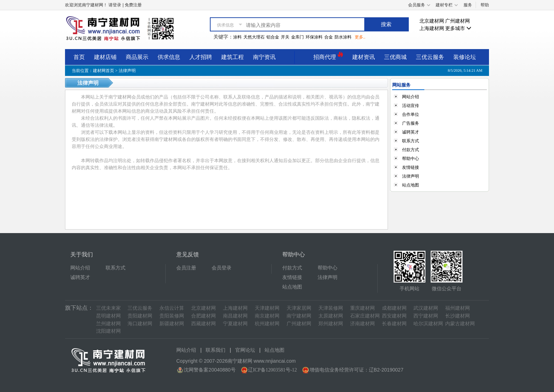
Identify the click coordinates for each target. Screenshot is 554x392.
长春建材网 (394, 324)
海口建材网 (140, 324)
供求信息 (169, 57)
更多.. (360, 37)
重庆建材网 (363, 308)
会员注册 (186, 268)
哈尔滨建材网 (428, 324)
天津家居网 (299, 308)
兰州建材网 (108, 324)
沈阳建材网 (108, 331)
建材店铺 (105, 57)
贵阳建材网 (140, 316)
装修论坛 (465, 57)
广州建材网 (458, 21)
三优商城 (395, 57)
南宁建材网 (299, 316)
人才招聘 (201, 57)
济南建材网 (363, 324)
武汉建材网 (426, 308)
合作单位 (411, 114)
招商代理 (328, 56)
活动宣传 (411, 106)
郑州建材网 (331, 324)
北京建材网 (432, 21)
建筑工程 (232, 57)
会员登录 (222, 268)
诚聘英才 (411, 132)
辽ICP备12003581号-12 (272, 370)
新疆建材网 (172, 324)
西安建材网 (394, 316)
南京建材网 (267, 316)
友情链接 (411, 167)
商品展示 (137, 57)
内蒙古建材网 (460, 324)
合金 (329, 37)
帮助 (485, 5)
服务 (468, 5)
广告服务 (411, 123)
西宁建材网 (426, 316)
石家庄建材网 (365, 316)
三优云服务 (430, 57)
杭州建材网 (267, 324)
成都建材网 (394, 308)
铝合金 (273, 37)
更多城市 (458, 28)
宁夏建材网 (235, 324)
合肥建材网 (204, 316)
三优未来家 (108, 308)
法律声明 (411, 176)
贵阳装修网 (172, 316)
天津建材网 (267, 308)
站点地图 (411, 185)
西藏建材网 (204, 324)
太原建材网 (331, 316)
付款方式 (411, 150)
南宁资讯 (264, 57)
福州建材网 (458, 308)
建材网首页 (104, 71)
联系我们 (216, 350)
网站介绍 (411, 97)
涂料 (237, 37)
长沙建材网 (458, 316)
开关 (285, 37)
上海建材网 (432, 28)
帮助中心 (411, 159)
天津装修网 (331, 308)
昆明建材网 (108, 316)
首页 (79, 57)
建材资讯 (364, 57)
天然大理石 (254, 37)
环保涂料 (314, 37)
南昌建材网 (235, 316)
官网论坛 (245, 350)
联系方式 (411, 141)
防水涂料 (343, 37)
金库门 (297, 37)
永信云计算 (172, 308)
